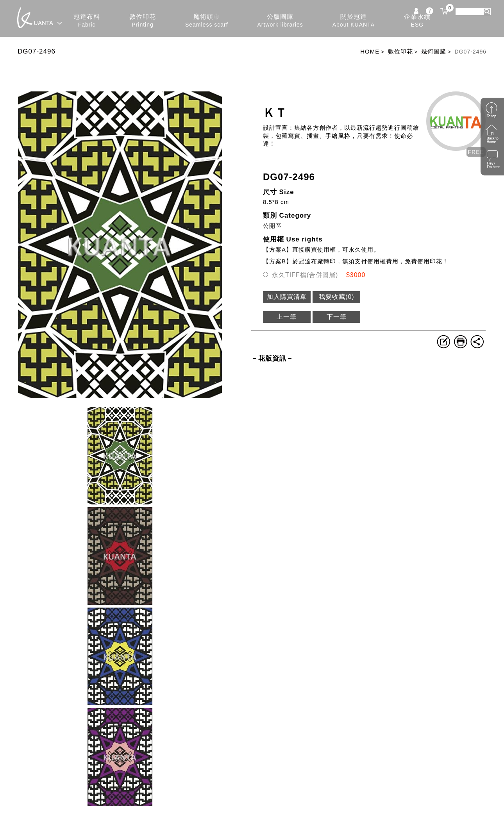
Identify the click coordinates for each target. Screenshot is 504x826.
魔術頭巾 (207, 21)
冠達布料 (87, 21)
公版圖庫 (280, 21)
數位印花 (143, 21)
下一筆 (337, 317)
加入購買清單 (287, 297)
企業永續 (417, 21)
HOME (370, 51)
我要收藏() (337, 297)
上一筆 (287, 317)
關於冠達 (354, 21)
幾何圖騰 (434, 51)
